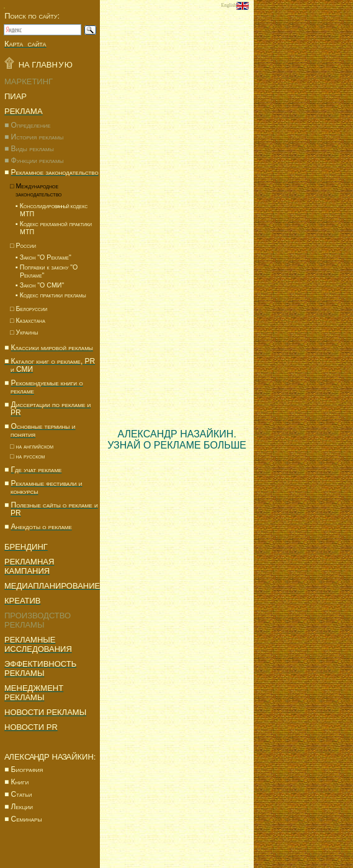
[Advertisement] (303, 197)
